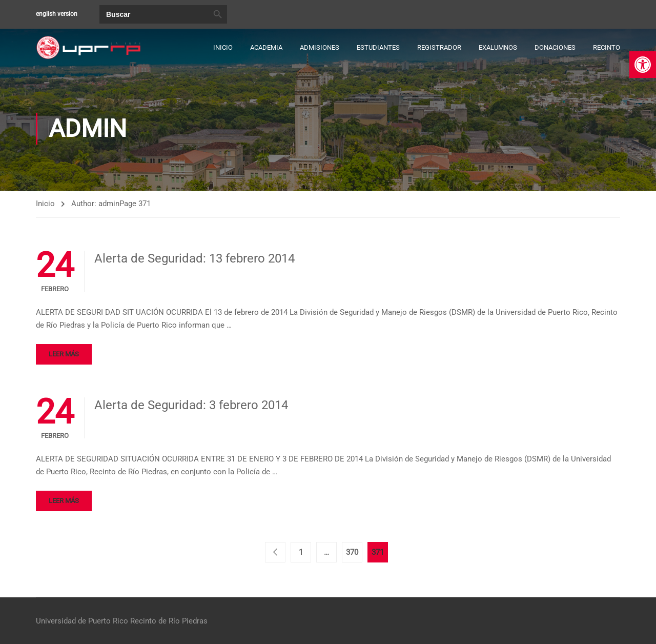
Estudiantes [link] (378, 47)
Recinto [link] (607, 47)
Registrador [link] (439, 47)
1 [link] (301, 552)
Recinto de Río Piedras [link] (169, 621)
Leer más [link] (64, 354)
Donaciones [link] (555, 47)
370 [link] (352, 552)
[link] (643, 65)
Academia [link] (266, 47)
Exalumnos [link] (498, 47)
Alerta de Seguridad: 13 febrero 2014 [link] (194, 258)
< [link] (275, 552)
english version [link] (57, 14)
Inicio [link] (223, 47)
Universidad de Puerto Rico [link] (82, 621)
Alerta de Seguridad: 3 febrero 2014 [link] (191, 405)
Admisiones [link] (320, 47)
